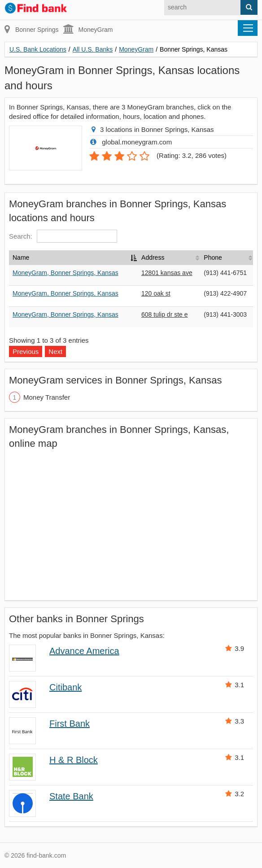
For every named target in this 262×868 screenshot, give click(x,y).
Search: (63, 236)
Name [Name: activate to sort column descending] (21, 257)
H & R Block (74, 760)
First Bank (70, 724)
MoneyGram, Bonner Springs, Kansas (65, 273)
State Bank (71, 796)
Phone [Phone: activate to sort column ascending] (213, 257)
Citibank (65, 687)
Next (55, 351)
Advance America (84, 651)
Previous (26, 351)
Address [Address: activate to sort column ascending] (153, 257)
